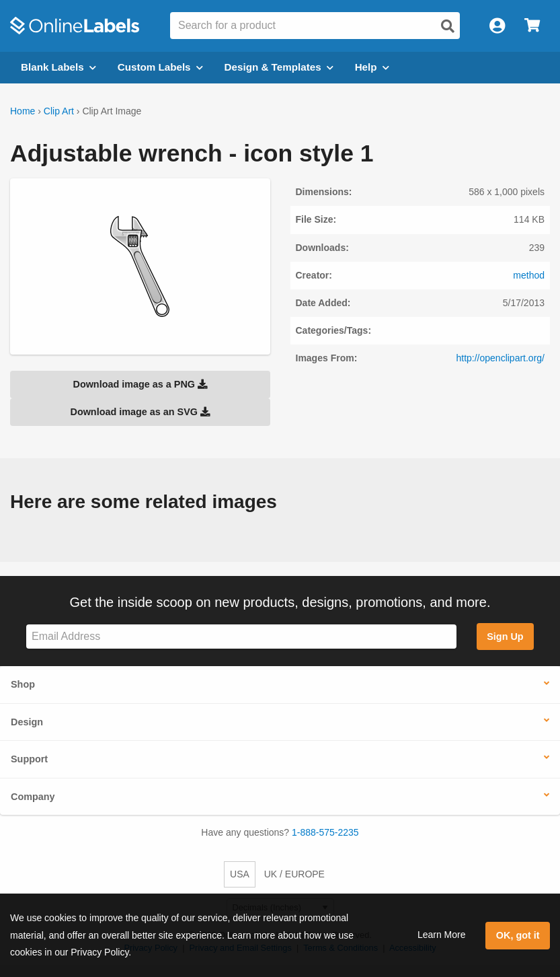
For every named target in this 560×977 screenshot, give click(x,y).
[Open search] (448, 26)
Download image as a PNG (140, 384)
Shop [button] (23, 684)
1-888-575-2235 (325, 832)
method (529, 275)
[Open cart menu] (532, 26)
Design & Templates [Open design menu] (279, 67)
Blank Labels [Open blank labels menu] (58, 67)
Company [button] (33, 797)
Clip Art (59, 111)
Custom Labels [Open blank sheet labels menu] (160, 67)
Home (23, 111)
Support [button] (29, 759)
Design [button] (27, 722)
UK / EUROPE (294, 874)
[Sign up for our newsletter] (241, 637)
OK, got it (518, 935)
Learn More (442, 935)
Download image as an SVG (140, 412)
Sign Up (505, 637)
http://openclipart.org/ (500, 358)
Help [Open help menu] (372, 67)
